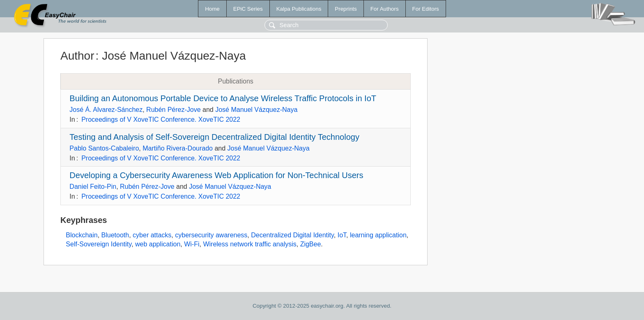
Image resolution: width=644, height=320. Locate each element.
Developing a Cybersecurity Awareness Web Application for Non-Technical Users (216, 175)
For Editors (426, 9)
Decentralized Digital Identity (292, 235)
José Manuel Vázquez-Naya (256, 110)
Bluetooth (115, 235)
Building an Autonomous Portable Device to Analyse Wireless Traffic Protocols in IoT (223, 98)
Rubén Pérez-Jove (174, 110)
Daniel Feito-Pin (93, 187)
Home (212, 9)
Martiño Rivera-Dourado (178, 148)
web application (158, 244)
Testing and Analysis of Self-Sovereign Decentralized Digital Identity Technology (214, 137)
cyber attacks (152, 235)
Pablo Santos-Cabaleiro (104, 148)
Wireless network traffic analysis (250, 244)
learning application (378, 235)
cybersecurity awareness (211, 235)
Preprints (346, 9)
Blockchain (82, 235)
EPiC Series (248, 9)
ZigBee (311, 244)
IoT (342, 235)
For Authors (385, 9)
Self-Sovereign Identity (99, 244)
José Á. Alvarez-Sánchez (106, 110)
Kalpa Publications (299, 9)
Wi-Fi (192, 244)
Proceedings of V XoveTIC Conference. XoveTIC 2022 (161, 119)
